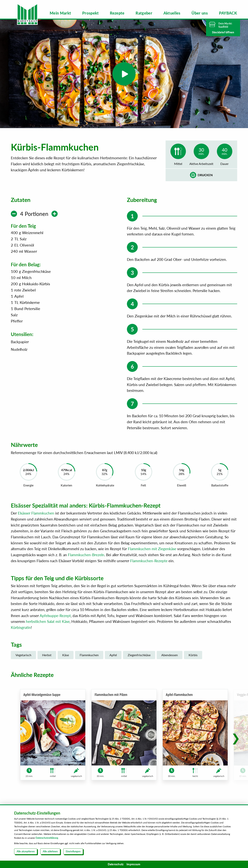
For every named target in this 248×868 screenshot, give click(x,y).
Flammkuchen (89, 655)
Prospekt (91, 13)
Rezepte (117, 13)
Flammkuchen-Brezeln (86, 555)
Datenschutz (116, 864)
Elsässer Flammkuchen (36, 513)
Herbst (47, 655)
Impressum (133, 864)
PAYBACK (228, 13)
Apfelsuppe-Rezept (55, 616)
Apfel (113, 655)
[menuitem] (60, 13)
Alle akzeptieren (26, 851)
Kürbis (193, 655)
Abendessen (170, 655)
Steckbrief (223, 32)
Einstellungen (73, 851)
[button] (236, 738)
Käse (66, 655)
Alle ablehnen (50, 851)
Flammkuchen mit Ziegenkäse (152, 549)
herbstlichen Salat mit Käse (48, 621)
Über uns (200, 13)
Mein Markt (60, 13)
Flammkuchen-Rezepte (149, 561)
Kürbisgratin (21, 627)
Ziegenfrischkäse (139, 655)
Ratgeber (144, 13)
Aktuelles (172, 13)
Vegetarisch (23, 655)
